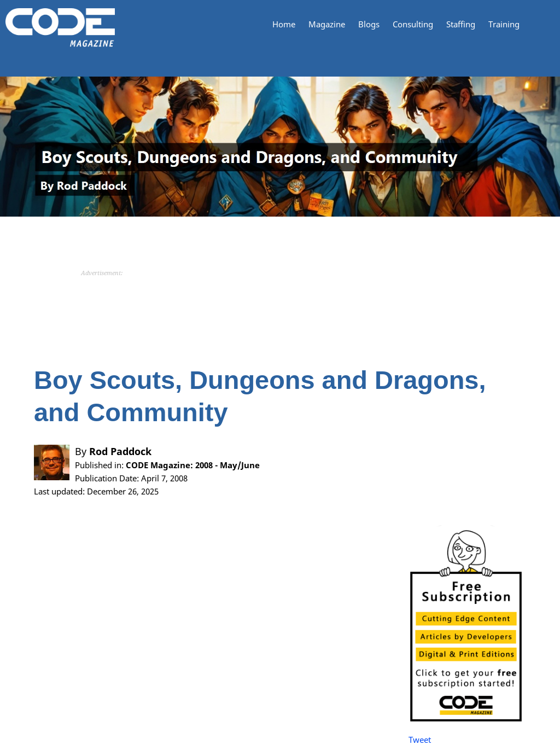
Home (284, 24)
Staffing (461, 24)
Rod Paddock (120, 451)
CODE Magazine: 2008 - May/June (193, 465)
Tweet (420, 740)
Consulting (413, 24)
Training (504, 24)
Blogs (369, 24)
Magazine (327, 24)
